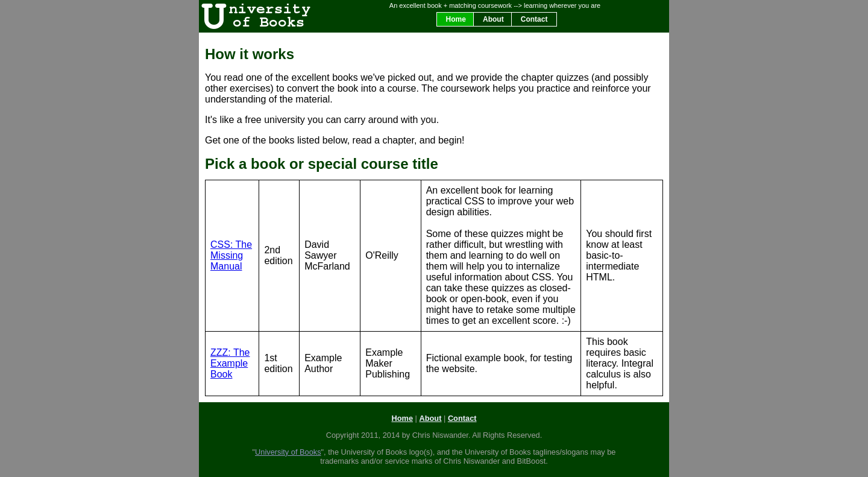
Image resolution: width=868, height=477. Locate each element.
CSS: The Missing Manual (231, 255)
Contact (534, 19)
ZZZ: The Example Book (230, 363)
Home (456, 19)
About (493, 19)
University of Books (288, 452)
